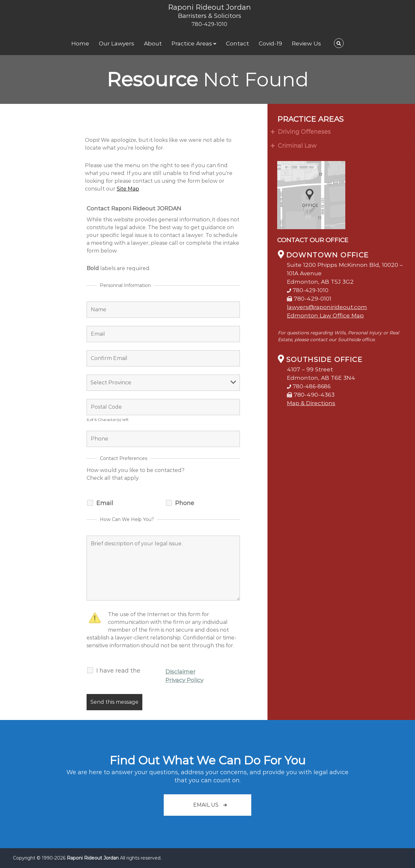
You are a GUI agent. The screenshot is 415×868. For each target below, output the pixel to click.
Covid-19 (270, 43)
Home (80, 43)
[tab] (341, 132)
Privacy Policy (184, 680)
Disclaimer (180, 671)
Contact (237, 43)
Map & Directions (311, 403)
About (153, 43)
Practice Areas (192, 43)
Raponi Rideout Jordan (209, 7)
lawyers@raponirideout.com (327, 307)
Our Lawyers (117, 43)
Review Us (306, 43)
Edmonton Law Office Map (325, 315)
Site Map (128, 189)
